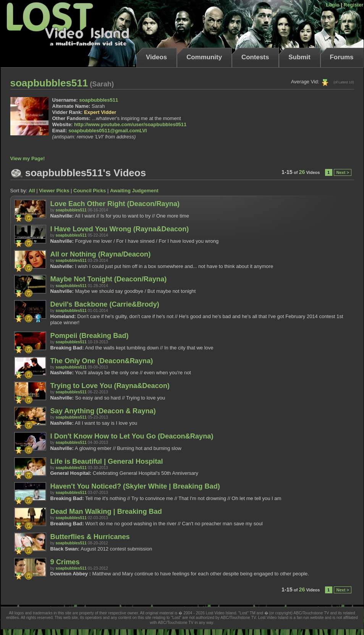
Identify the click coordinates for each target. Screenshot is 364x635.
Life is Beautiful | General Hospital (107, 461)
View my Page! (28, 158)
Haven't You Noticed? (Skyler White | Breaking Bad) (135, 486)
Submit (299, 57)
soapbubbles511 (99, 100)
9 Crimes (65, 562)
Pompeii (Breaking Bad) (90, 336)
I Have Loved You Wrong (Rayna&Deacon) (120, 229)
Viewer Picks (54, 191)
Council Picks (90, 191)
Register (353, 5)
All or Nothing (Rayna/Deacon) (101, 254)
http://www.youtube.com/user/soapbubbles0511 (130, 124)
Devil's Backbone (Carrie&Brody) (105, 304)
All (32, 191)
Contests (255, 57)
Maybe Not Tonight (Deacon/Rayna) (109, 279)
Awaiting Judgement (134, 191)
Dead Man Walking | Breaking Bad (106, 512)
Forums (342, 57)
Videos (156, 57)
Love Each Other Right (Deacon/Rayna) (115, 204)
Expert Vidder (100, 112)
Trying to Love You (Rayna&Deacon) (110, 386)
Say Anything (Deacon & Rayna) (103, 411)
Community (204, 57)
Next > (342, 172)
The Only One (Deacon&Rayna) (102, 361)
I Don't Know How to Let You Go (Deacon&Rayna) (132, 436)
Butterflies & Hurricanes (90, 537)
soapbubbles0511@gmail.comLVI (108, 131)
